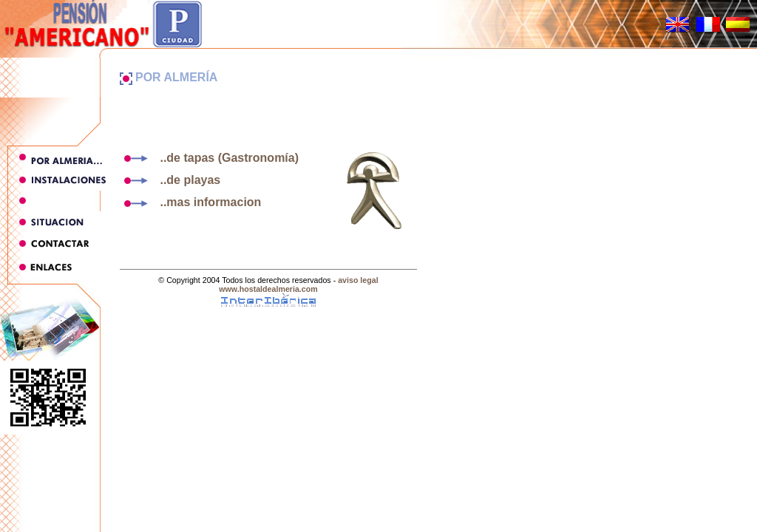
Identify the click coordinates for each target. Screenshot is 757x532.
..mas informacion (190, 202)
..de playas (170, 180)
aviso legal (358, 280)
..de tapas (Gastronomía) (209, 158)
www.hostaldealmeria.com (268, 289)
